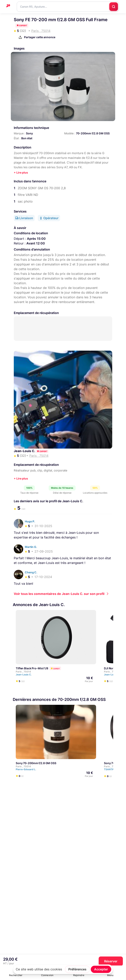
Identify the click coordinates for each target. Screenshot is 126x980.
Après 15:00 (36, 239)
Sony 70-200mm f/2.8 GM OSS (36, 763)
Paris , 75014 (23, 672)
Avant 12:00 (36, 243)
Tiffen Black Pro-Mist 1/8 (32, 668)
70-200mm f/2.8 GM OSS (93, 133)
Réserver (111, 961)
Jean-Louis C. (25, 451)
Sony (29, 133)
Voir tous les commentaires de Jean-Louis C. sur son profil (59, 594)
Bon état (27, 138)
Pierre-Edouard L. (28, 770)
